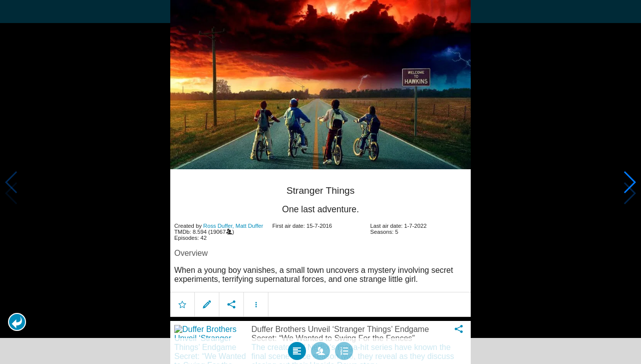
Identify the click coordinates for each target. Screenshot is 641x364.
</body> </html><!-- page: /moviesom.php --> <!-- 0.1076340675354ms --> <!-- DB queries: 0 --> (320, 182)
